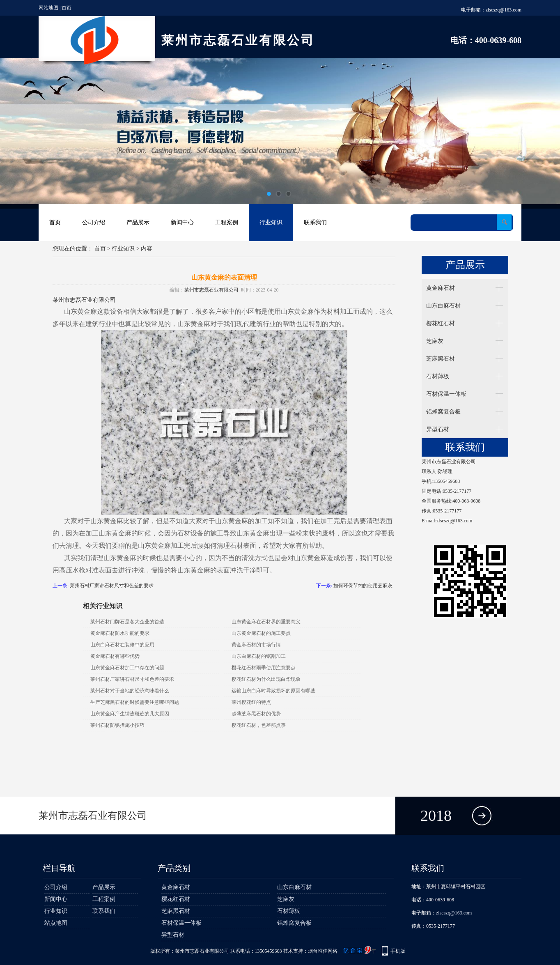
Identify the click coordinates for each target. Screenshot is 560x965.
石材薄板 (438, 376)
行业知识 (271, 222)
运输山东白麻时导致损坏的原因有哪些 (273, 691)
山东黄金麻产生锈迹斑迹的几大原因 (130, 714)
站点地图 (56, 923)
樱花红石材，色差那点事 (259, 725)
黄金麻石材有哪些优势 (115, 656)
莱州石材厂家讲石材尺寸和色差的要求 (112, 586)
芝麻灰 (435, 341)
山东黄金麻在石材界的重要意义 (266, 622)
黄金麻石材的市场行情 (256, 645)
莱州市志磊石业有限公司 (211, 290)
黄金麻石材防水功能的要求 (120, 633)
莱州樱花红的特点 (251, 702)
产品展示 (138, 222)
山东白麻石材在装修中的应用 (122, 645)
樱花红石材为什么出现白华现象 (266, 679)
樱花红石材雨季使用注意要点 (264, 668)
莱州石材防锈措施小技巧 (117, 725)
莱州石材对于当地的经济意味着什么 (130, 691)
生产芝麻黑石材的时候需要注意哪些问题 (135, 702)
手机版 (398, 951)
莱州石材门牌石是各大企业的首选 (127, 622)
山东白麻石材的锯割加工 (259, 656)
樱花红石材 (441, 323)
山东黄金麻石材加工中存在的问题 (127, 668)
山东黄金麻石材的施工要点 (261, 633)
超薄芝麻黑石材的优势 (256, 714)
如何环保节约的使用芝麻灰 (363, 586)
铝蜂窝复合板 (443, 412)
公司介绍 (94, 222)
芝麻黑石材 (441, 359)
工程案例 (227, 222)
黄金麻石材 (441, 288)
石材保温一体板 (446, 394)
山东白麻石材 (443, 306)
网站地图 (48, 8)
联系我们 (315, 222)
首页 (67, 8)
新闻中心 (182, 222)
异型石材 (438, 429)
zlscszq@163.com (504, 10)
